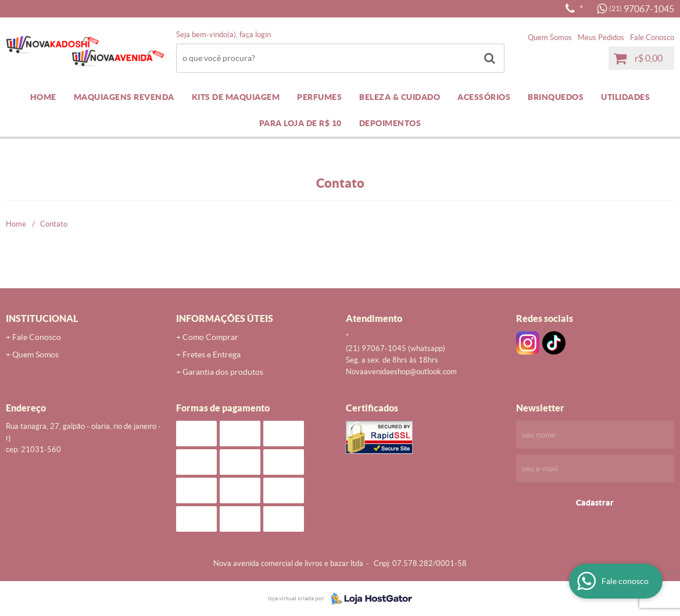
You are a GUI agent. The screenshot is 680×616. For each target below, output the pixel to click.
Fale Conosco (652, 37)
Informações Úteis (225, 318)
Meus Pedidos (601, 37)
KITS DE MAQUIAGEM (236, 97)
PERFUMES (319, 97)
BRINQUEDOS (556, 97)
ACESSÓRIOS (484, 97)
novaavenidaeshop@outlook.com (401, 372)
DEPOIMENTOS (390, 123)
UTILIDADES (625, 97)
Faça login (255, 35)
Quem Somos (550, 37)
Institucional (42, 318)
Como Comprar (210, 337)
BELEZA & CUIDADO (400, 97)
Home (43, 97)
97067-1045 (642, 9)
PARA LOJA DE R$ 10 (300, 123)
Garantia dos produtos (223, 372)
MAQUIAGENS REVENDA (124, 97)
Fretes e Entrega (212, 354)
